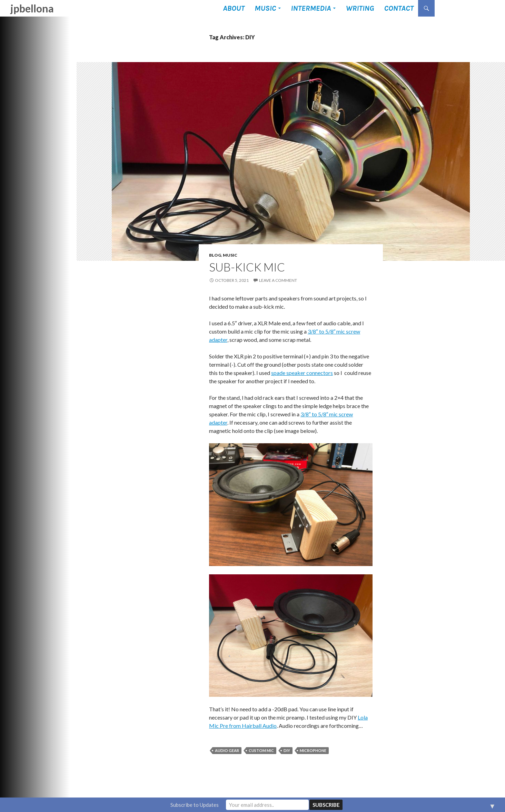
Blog (215, 255)
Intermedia (311, 8)
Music (265, 8)
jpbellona (32, 8)
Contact (399, 8)
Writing (360, 8)
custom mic (261, 750)
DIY (287, 750)
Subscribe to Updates (195, 805)
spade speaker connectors (302, 373)
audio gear (227, 750)
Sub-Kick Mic (247, 267)
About (234, 8)
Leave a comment (278, 280)
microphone (313, 750)
